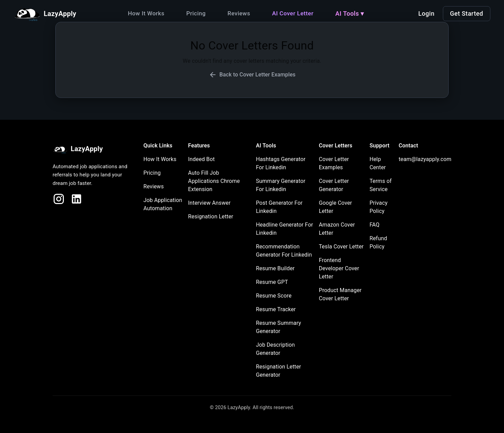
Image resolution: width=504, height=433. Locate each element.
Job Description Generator (275, 349)
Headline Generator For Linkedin (284, 229)
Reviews (239, 13)
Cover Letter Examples (334, 163)
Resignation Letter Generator (278, 371)
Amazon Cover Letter (337, 229)
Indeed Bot (201, 159)
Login (426, 13)
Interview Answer (209, 203)
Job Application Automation (163, 204)
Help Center (378, 163)
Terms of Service (381, 185)
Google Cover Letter (335, 207)
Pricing (196, 13)
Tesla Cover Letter (341, 247)
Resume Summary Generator (278, 327)
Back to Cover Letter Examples (252, 75)
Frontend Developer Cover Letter (339, 268)
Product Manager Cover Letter (340, 294)
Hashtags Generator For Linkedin (281, 163)
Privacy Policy (379, 207)
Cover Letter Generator (334, 185)
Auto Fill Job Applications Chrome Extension (214, 181)
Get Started (467, 13)
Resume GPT (272, 282)
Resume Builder (275, 268)
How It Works (146, 13)
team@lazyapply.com (425, 159)
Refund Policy (378, 242)
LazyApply (78, 149)
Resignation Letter (211, 216)
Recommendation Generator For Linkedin (284, 251)
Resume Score (274, 296)
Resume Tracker (276, 309)
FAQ (374, 225)
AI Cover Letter (293, 13)
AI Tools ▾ (350, 13)
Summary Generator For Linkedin (281, 185)
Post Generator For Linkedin (279, 207)
